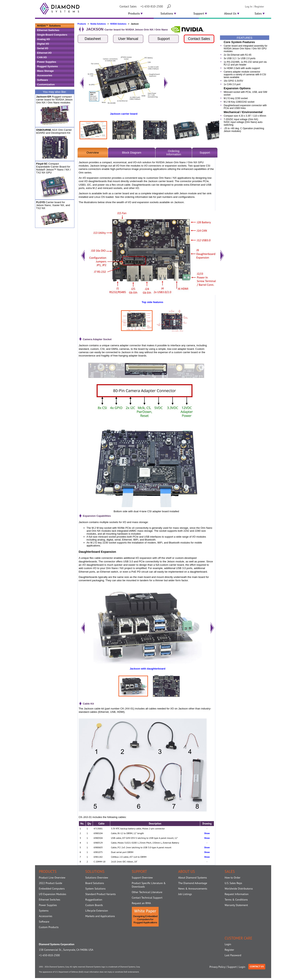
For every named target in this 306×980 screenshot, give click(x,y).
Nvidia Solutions (98, 24)
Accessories (45, 75)
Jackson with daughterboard (147, 669)
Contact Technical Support (147, 898)
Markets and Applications (100, 916)
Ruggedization (94, 900)
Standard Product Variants (101, 894)
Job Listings (185, 894)
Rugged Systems (48, 66)
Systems (44, 911)
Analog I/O (44, 39)
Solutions (168, 13)
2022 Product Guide (51, 883)
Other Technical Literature (147, 892)
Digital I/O (43, 44)
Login (228, 944)
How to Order (233, 878)
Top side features (152, 302)
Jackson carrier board (124, 114)
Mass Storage (46, 71)
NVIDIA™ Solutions (49, 26)
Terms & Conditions (236, 900)
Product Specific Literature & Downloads (149, 885)
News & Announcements (193, 889)
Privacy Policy (217, 967)
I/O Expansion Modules (53, 894)
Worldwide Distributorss (239, 889)
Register (259, 6)
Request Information (237, 894)
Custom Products (49, 927)
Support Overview (142, 878)
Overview (93, 152)
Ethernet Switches (48, 30)
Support (200, 13)
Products (135, 13)
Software (43, 80)
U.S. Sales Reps (233, 883)
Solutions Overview (97, 878)
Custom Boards (94, 905)
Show (207, 833)
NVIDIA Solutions (118, 24)
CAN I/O (42, 57)
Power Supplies (47, 62)
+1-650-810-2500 (152, 6)
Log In (249, 6)
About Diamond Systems (193, 878)
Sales (260, 13)
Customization (46, 84)
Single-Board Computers (52, 35)
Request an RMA (141, 903)
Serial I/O (43, 48)
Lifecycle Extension (97, 911)
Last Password (233, 955)
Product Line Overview (52, 878)
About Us (232, 13)
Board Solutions (95, 883)
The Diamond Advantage (193, 883)
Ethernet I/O (44, 53)
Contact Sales (128, 6)
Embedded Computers (52, 889)
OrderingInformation (174, 153)
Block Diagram (132, 152)
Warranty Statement (236, 905)
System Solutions (96, 889)
